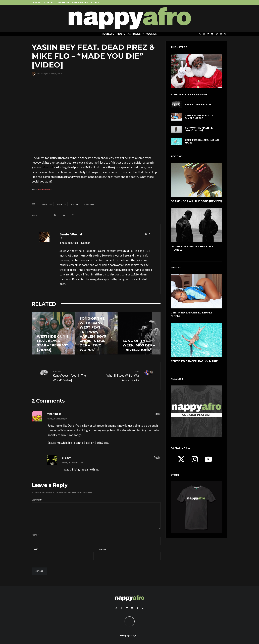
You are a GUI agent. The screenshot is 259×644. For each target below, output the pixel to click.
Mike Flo (62, 204)
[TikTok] (217, 34)
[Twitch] (221, 34)
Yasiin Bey (90, 204)
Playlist (64, 2)
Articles (134, 34)
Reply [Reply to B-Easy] (157, 458)
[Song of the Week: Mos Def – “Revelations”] (139, 333)
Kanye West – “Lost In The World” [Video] (73, 376)
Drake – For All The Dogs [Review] (196, 201)
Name (35, 539)
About (37, 2)
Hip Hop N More (45, 189)
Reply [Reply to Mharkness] (157, 414)
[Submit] (64, 215)
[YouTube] (212, 34)
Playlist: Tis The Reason (189, 94)
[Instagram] (204, 34)
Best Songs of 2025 (198, 105)
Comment (37, 500)
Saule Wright (42, 74)
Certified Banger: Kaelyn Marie (202, 141)
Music (121, 34)
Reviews (108, 34)
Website (102, 553)
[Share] (46, 215)
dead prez (47, 204)
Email (35, 553)
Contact (50, 2)
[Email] (73, 215)
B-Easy (66, 458)
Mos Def (76, 204)
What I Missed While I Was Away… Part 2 (119, 376)
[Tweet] (55, 215)
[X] (200, 34)
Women (152, 34)
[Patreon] (208, 34)
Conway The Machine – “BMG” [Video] (200, 129)
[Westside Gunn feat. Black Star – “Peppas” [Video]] (53, 333)
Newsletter (80, 2)
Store (95, 2)
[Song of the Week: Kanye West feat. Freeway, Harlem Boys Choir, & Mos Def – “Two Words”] (96, 333)
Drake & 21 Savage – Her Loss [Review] (192, 248)
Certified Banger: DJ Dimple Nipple (199, 117)
